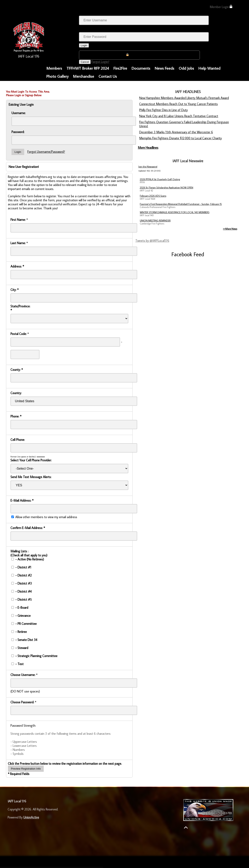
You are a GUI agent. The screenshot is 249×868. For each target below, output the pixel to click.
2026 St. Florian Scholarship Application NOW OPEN (167, 188)
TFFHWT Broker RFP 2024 (88, 68)
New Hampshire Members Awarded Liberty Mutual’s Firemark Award (184, 98)
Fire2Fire (120, 68)
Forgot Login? (100, 62)
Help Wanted (209, 68)
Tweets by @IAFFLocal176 (152, 241)
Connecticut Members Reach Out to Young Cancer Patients (178, 104)
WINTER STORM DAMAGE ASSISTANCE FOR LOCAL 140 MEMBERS (175, 212)
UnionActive (31, 817)
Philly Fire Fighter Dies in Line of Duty (163, 110)
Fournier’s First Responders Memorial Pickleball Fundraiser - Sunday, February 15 (181, 204)
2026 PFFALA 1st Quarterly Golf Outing (160, 179)
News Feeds (164, 68)
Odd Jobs (186, 68)
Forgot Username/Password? (46, 152)
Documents (141, 68)
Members (54, 68)
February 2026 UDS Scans (153, 196)
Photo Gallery (57, 76)
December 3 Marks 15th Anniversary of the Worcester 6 (176, 132)
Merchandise (84, 76)
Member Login (221, 7)
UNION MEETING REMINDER (155, 221)
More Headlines (148, 148)
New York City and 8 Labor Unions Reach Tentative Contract (179, 116)
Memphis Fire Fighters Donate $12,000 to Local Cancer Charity (181, 138)
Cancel (85, 62)
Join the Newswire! (148, 167)
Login (84, 45)
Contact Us (108, 76)
